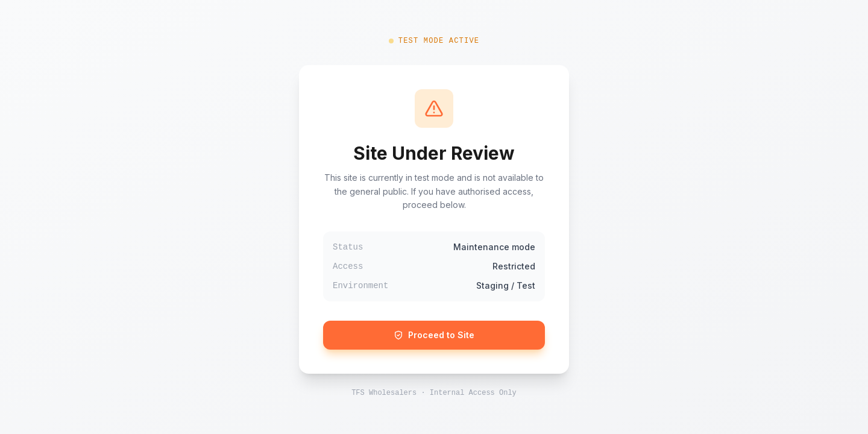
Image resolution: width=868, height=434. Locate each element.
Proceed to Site (434, 335)
